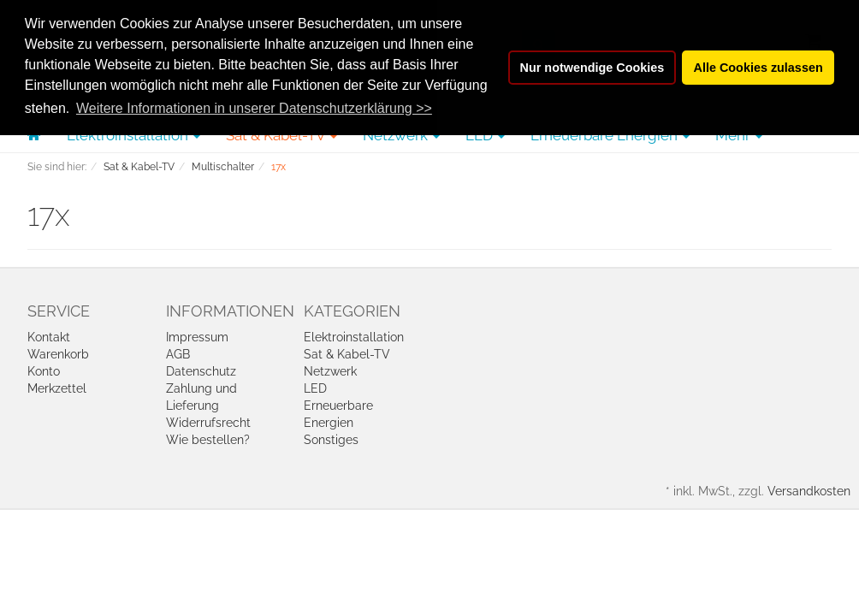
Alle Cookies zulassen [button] (758, 68)
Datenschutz (201, 371)
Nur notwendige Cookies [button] (592, 68)
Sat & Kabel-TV (347, 354)
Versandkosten (809, 491)
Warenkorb (58, 354)
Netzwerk (330, 371)
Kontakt (49, 337)
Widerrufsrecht (208, 423)
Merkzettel (57, 388)
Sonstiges (331, 440)
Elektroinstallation (354, 337)
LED (315, 388)
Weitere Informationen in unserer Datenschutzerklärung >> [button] (254, 108)
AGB (178, 354)
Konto (44, 371)
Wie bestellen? (208, 440)
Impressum (197, 337)
